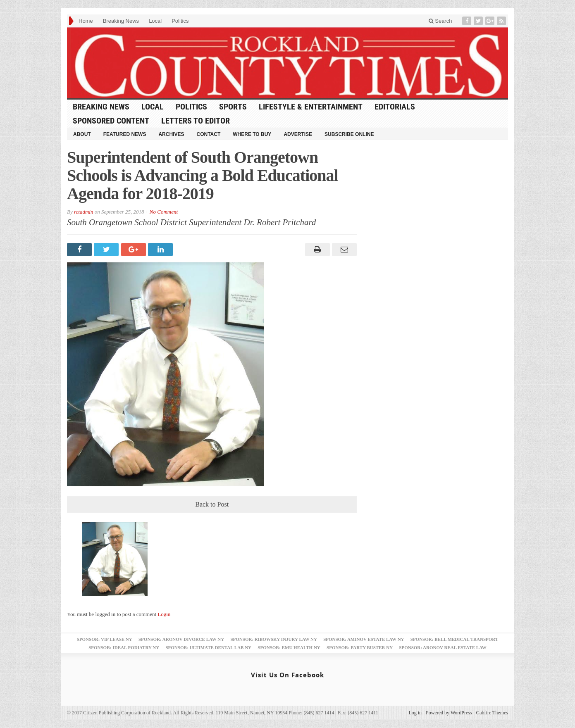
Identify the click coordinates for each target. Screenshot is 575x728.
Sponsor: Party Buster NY (360, 647)
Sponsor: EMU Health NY (289, 647)
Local (155, 21)
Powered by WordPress (449, 713)
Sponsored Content (111, 121)
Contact (208, 134)
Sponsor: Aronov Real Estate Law (443, 647)
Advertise (298, 134)
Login (164, 614)
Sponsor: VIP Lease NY (105, 639)
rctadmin (84, 212)
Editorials (395, 107)
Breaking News (121, 21)
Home (86, 21)
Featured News (125, 134)
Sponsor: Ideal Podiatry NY (124, 647)
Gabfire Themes (492, 713)
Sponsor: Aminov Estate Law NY (364, 639)
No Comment (164, 212)
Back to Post (212, 504)
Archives (171, 134)
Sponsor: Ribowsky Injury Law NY (273, 639)
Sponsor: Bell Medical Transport (454, 639)
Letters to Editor (196, 121)
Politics (180, 21)
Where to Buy (252, 134)
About (82, 134)
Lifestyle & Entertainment (311, 107)
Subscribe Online (349, 134)
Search (440, 21)
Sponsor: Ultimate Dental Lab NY (208, 647)
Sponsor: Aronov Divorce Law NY (181, 639)
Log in (415, 713)
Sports (233, 107)
